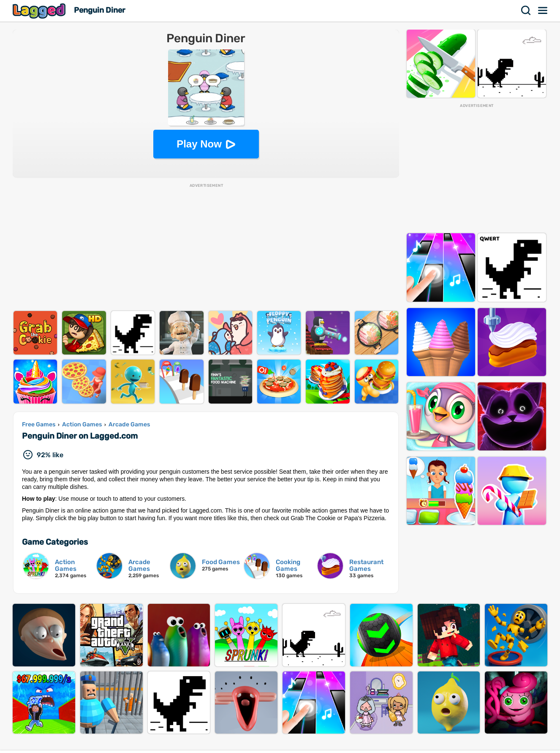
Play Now (199, 144)
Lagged (40, 11)
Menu (543, 11)
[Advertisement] (206, 248)
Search (526, 11)
